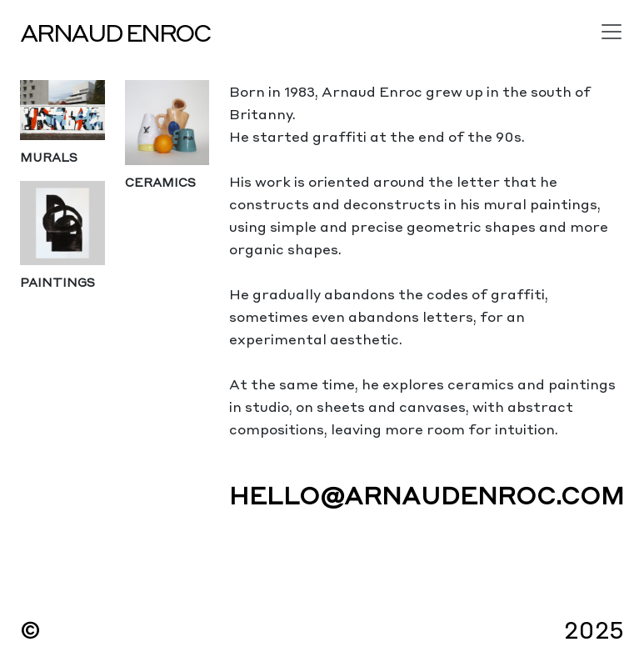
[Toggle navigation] (612, 31)
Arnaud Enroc (115, 31)
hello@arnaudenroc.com (427, 494)
